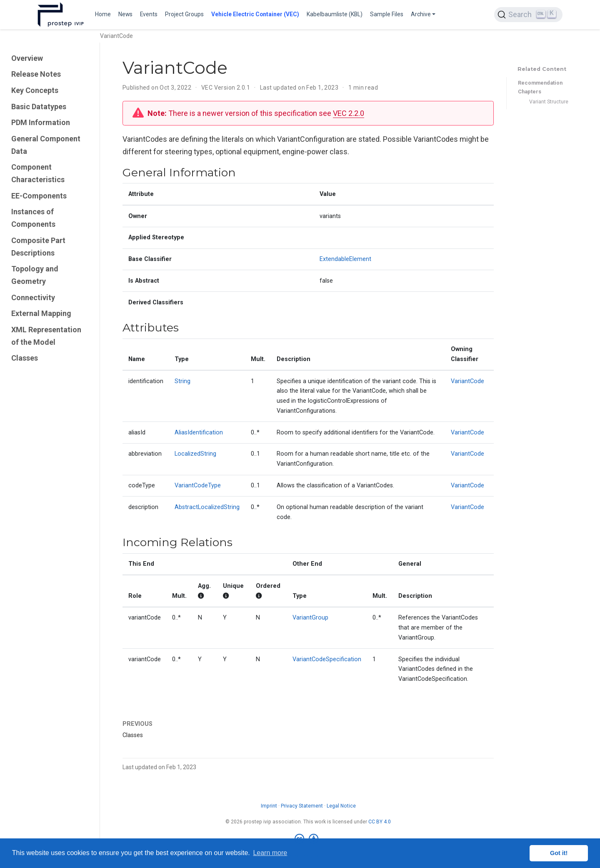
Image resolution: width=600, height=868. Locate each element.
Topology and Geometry (35, 275)
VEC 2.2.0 (349, 113)
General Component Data (46, 145)
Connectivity (33, 297)
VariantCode (467, 381)
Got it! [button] (559, 853)
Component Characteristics (38, 173)
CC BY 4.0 (380, 822)
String (182, 381)
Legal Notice (341, 806)
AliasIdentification (199, 433)
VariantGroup (310, 618)
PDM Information (41, 122)
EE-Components (39, 196)
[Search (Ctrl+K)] (528, 15)
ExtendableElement (345, 259)
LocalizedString (195, 454)
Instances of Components (33, 218)
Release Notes (36, 74)
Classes (25, 358)
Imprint (269, 806)
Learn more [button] (270, 853)
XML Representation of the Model (46, 336)
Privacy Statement (302, 806)
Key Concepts (35, 90)
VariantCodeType (198, 485)
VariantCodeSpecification (327, 659)
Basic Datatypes (39, 107)
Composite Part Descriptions (38, 247)
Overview (27, 58)
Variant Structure (549, 102)
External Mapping (41, 313)
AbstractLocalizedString (207, 507)
